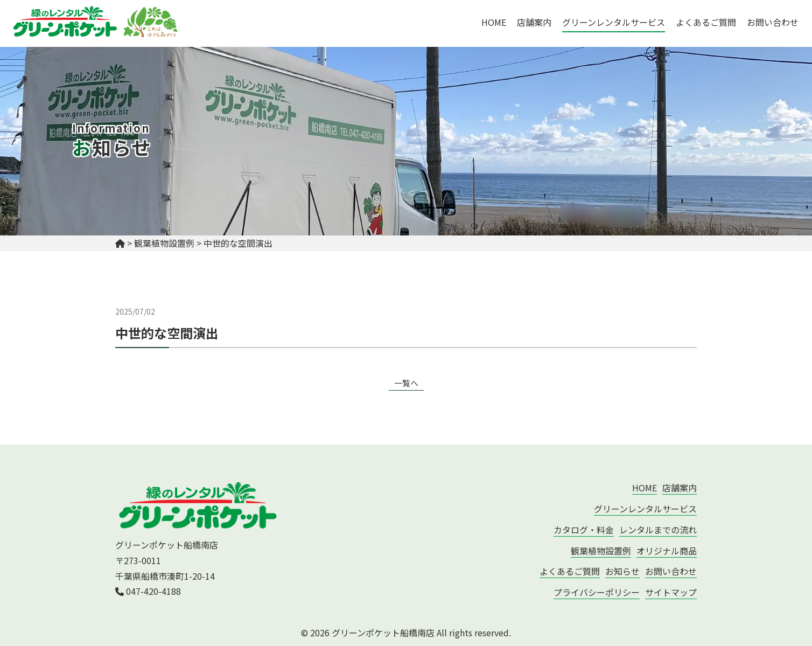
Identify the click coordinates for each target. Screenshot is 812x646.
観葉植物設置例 (601, 551)
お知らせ (622, 571)
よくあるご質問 (706, 22)
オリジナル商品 (667, 551)
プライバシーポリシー (597, 592)
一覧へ (406, 383)
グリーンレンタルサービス (614, 22)
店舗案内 (534, 22)
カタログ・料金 (584, 530)
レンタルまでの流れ (658, 530)
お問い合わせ (773, 22)
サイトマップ (671, 592)
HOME (494, 22)
